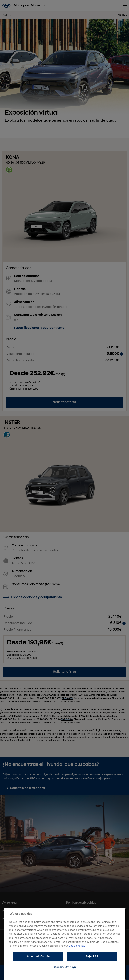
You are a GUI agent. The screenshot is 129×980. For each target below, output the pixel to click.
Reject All (92, 956)
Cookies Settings (65, 967)
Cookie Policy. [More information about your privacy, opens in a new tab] (77, 946)
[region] (65, 944)
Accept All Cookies (38, 956)
